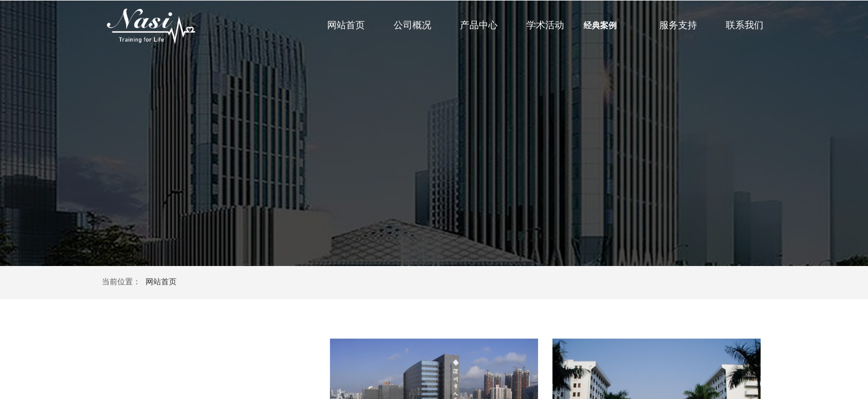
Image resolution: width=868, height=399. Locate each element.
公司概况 (412, 25)
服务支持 (678, 25)
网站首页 (346, 25)
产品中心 (479, 25)
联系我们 (745, 25)
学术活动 (545, 25)
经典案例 (600, 25)
